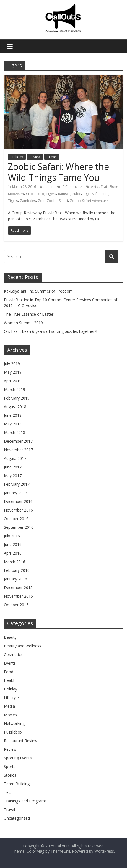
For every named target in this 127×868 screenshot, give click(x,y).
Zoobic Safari (57, 201)
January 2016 (15, 579)
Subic (77, 194)
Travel (52, 157)
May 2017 (13, 476)
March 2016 (15, 562)
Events (10, 663)
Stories (10, 775)
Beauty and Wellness (23, 646)
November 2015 (18, 596)
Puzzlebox (13, 732)
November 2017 (18, 450)
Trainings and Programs (25, 801)
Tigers (13, 201)
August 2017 (15, 458)
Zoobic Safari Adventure (89, 201)
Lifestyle (11, 698)
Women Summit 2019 (23, 323)
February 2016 (17, 570)
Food (9, 672)
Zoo (41, 201)
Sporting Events (18, 758)
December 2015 (18, 588)
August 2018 (15, 407)
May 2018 (13, 424)
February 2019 (17, 398)
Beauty (10, 637)
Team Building (17, 784)
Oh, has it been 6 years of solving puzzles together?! (50, 331)
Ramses (64, 194)
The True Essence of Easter (29, 314)
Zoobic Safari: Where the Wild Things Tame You (59, 172)
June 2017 (13, 467)
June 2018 (13, 415)
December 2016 (18, 501)
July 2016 (12, 536)
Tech (8, 792)
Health (10, 680)
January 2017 (15, 493)
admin (48, 187)
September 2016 (19, 527)
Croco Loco (35, 194)
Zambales (28, 201)
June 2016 (13, 544)
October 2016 (16, 519)
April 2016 (13, 553)
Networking (14, 723)
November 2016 (18, 510)
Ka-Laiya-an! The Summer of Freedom (38, 291)
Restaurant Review (21, 741)
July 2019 (12, 364)
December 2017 (18, 441)
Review (35, 157)
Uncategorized (17, 818)
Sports (10, 766)
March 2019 (15, 389)
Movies (10, 715)
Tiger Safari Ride (96, 194)
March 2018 (15, 432)
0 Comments (70, 187)
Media (9, 706)
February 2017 (17, 484)
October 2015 (16, 605)
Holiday (17, 157)
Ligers (51, 194)
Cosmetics (13, 654)
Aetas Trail (99, 187)
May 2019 (13, 372)
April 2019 (13, 381)
